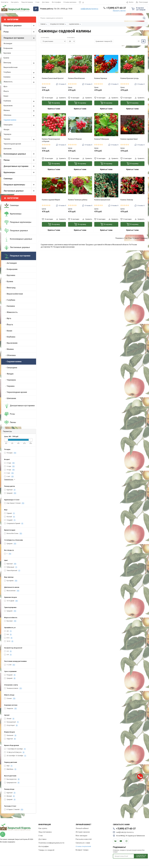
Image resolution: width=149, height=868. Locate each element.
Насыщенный (12, 722)
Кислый (10, 517)
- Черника (9, 386)
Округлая (10, 739)
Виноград (20, 63)
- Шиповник (10, 398)
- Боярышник (11, 269)
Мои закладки (81, 836)
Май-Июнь (10, 769)
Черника (20, 139)
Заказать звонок (119, 11)
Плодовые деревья (20, 26)
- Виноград (10, 288)
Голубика (20, 72)
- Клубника (10, 337)
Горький (10, 513)
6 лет (9, 477)
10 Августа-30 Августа (14, 752)
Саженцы (8, 179)
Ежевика (20, 77)
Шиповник (8, 149)
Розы (20, 32)
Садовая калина (10, 120)
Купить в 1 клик (54, 109)
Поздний (10, 675)
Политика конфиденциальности (51, 843)
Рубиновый (11, 567)
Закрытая (11, 709)
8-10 (8, 638)
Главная (43, 24)
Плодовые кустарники (20, 38)
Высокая (10, 621)
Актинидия (8, 43)
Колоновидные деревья (20, 154)
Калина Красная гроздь (130, 78)
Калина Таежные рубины (78, 200)
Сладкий (10, 520)
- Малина (9, 349)
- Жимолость (11, 312)
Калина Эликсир (127, 200)
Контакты (5, 2)
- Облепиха (10, 355)
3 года (10, 466)
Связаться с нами (83, 843)
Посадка (10, 453)
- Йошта (9, 325)
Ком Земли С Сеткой (14, 503)
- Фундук (9, 374)
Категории (11, 198)
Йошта (6, 91)
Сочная (10, 699)
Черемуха (7, 134)
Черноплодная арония (12, 144)
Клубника (20, 101)
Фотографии (56, 2)
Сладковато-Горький (14, 524)
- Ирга (8, 318)
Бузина (6, 58)
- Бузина (9, 281)
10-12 (9, 641)
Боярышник (8, 48)
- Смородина (11, 368)
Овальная (10, 736)
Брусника (7, 53)
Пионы (20, 160)
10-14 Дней (11, 601)
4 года (10, 470)
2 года (10, 463)
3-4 (8, 655)
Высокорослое (12, 779)
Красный (10, 564)
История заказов (83, 832)
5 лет (9, 473)
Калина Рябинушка (102, 139)
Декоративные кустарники (20, 166)
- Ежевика (9, 306)
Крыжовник (20, 106)
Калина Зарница (101, 78)
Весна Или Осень (13, 534)
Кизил (6, 96)
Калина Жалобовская (76, 78)
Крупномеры (20, 173)
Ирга (5, 86)
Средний (10, 493)
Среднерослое (12, 783)
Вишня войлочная (11, 67)
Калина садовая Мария (51, 200)
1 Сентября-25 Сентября (15, 749)
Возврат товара (82, 850)
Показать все (10, 479)
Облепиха (20, 115)
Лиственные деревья (20, 191)
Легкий (9, 719)
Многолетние (12, 591)
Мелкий (10, 796)
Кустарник (11, 581)
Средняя (10, 544)
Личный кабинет (82, 828)
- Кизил (8, 331)
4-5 (8, 631)
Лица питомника (27, 2)
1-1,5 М (10, 665)
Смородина (20, 125)
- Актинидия (10, 263)
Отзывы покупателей (83, 846)
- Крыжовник (11, 343)
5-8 (8, 635)
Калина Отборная (75, 139)
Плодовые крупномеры (20, 185)
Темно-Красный (12, 571)
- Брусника (10, 275)
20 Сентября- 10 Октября (15, 756)
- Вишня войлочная (14, 294)
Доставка (46, 2)
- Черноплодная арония (16, 392)
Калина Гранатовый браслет (53, 78)
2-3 (8, 651)
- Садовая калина (13, 362)
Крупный (10, 490)
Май (8, 766)
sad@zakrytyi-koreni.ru (89, 9)
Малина (20, 110)
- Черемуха (10, 380)
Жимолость (20, 82)
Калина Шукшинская (102, 200)
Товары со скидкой (46, 850)
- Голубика (10, 300)
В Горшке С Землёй (14, 810)
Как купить (15, 2)
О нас (37, 2)
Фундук (6, 129)
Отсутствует (11, 725)
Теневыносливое (13, 688)
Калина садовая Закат (129, 139)
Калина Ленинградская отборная (51, 140)
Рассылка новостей (84, 839)
